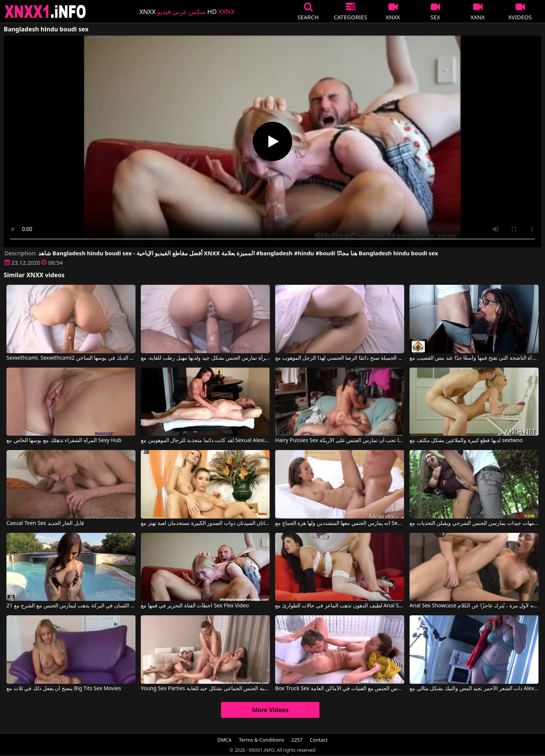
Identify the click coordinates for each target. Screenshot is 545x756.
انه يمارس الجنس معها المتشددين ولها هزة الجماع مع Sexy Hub (340, 523)
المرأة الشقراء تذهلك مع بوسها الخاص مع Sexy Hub (64, 441)
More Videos (270, 710)
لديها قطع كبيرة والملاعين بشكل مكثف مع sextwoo (466, 441)
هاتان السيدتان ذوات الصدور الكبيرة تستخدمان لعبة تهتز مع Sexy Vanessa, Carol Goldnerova (205, 523)
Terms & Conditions (261, 740)
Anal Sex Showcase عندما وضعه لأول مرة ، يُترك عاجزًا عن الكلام (474, 606)
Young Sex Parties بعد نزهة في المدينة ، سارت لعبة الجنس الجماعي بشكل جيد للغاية (205, 689)
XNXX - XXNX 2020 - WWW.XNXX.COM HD (45, 12)
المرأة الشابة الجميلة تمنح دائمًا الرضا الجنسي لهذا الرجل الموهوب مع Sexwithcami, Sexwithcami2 (340, 358)
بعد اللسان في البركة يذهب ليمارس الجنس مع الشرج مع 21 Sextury (71, 606)
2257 (297, 740)
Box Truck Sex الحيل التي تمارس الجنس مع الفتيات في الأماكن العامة (340, 689)
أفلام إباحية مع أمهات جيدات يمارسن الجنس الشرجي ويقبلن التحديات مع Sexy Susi (474, 523)
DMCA (224, 740)
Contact (319, 740)
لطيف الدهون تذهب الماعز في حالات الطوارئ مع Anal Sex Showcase (340, 606)
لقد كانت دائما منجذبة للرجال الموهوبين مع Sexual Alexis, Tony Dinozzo (205, 441)
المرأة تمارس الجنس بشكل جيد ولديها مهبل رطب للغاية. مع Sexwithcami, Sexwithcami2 (205, 358)
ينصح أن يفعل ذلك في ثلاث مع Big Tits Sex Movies (64, 689)
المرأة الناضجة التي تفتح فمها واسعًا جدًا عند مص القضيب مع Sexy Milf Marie (474, 358)
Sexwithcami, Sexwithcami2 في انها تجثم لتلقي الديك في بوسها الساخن (71, 358)
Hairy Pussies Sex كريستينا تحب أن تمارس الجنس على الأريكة (340, 441)
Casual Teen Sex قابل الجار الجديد (45, 523)
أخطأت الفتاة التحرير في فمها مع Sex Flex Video (195, 606)
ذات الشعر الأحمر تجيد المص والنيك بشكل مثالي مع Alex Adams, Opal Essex (474, 689)
